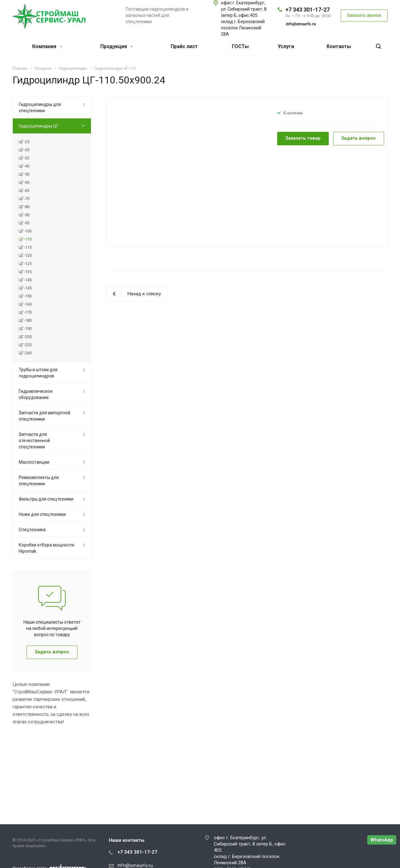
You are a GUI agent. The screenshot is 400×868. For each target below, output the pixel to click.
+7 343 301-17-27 (307, 10)
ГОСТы (240, 46)
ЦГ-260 (25, 353)
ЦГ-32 (24, 158)
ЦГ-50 (24, 174)
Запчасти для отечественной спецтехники (34, 441)
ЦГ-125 (25, 264)
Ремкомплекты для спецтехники (39, 481)
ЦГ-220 (25, 345)
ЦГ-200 (25, 337)
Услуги (286, 46)
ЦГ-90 (24, 215)
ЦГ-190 (25, 329)
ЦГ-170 (25, 312)
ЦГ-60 (24, 182)
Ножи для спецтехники (42, 514)
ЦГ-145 (25, 288)
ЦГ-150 (25, 296)
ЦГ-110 (25, 239)
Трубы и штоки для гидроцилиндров (38, 373)
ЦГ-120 (25, 255)
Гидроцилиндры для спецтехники (40, 107)
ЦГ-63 (24, 190)
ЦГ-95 (24, 223)
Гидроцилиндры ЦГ (39, 126)
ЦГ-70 (24, 199)
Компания (47, 46)
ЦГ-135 (25, 272)
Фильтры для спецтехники (46, 499)
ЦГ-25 (24, 142)
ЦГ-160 (25, 304)
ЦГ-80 (24, 207)
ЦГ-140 (25, 280)
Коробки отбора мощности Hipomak (46, 548)
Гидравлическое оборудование (36, 394)
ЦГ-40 (24, 166)
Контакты (339, 46)
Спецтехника (32, 530)
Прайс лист (184, 46)
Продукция (117, 46)
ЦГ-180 (25, 320)
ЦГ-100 (25, 231)
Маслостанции (34, 462)
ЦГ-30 (24, 150)
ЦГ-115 (25, 247)
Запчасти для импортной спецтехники (45, 416)
